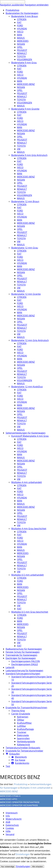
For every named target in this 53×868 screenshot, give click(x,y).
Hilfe (8, 831)
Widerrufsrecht (14, 819)
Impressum (12, 813)
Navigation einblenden (37, 5)
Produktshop (21, 784)
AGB (8, 822)
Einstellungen (23, 854)
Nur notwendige (8, 867)
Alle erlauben (37, 867)
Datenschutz (12, 825)
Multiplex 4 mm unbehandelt (35, 788)
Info (8, 816)
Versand (10, 834)
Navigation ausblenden (12, 5)
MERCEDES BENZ (9, 791)
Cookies (10, 828)
